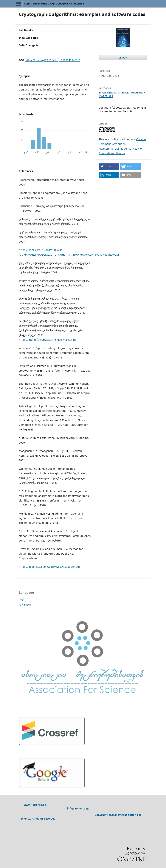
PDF (124, 58)
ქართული (25, 605)
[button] (109, 167)
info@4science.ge (78, 808)
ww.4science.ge (37, 805)
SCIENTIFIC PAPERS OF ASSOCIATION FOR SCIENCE (54, 4)
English (24, 599)
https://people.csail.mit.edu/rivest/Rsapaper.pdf (49, 567)
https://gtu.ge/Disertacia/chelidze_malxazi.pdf (48, 340)
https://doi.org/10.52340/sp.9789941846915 (53, 60)
